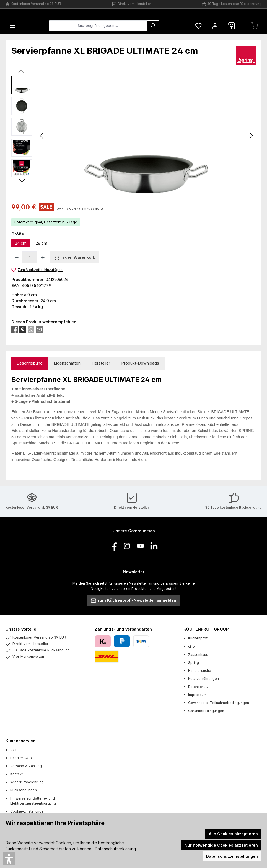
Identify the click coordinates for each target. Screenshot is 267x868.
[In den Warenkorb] (75, 257)
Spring (194, 663)
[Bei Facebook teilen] (14, 330)
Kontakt (16, 774)
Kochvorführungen (204, 679)
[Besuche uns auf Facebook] (113, 546)
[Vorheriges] (42, 136)
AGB (14, 750)
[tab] (30, 363)
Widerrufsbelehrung (27, 782)
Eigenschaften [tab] (67, 363)
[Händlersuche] (232, 26)
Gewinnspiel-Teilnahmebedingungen (219, 703)
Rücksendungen (24, 790)
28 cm (42, 243)
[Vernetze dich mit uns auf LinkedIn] (154, 546)
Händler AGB (21, 758)
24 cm (21, 243)
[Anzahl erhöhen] (43, 257)
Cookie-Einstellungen (28, 812)
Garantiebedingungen (206, 711)
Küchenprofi (198, 638)
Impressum (197, 695)
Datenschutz (198, 687)
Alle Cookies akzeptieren (233, 834)
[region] (133, 136)
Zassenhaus (198, 655)
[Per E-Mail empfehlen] (39, 330)
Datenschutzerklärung (115, 849)
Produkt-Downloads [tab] (140, 363)
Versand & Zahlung (26, 766)
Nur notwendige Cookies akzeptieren (221, 845)
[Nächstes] (251, 136)
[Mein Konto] (215, 26)
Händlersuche (200, 671)
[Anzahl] (30, 257)
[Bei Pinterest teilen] (23, 330)
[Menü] (12, 26)
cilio (191, 646)
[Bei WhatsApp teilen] (31, 330)
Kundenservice (20, 741)
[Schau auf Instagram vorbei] (127, 546)
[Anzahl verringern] (17, 257)
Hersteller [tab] (101, 363)
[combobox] (98, 26)
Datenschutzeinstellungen (232, 856)
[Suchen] (153, 26)
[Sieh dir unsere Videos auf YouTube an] (140, 546)
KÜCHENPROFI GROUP (206, 629)
